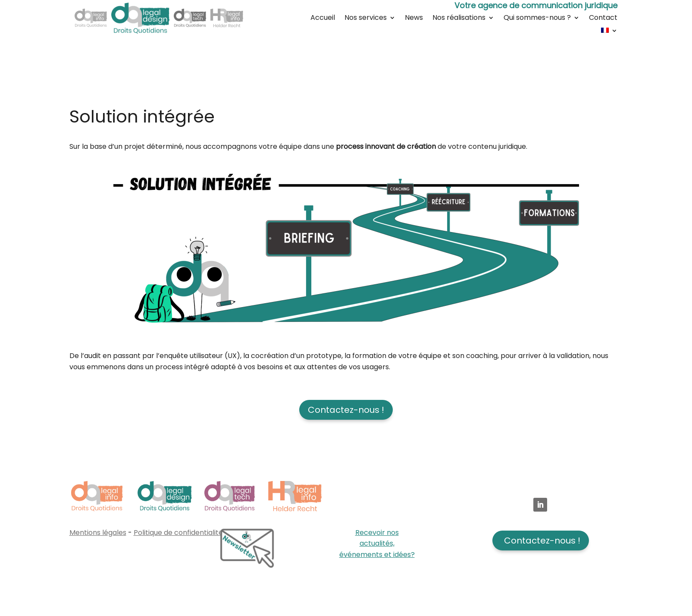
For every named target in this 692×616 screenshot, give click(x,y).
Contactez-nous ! (346, 410)
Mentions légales (98, 533)
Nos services (366, 19)
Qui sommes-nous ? (537, 19)
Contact (603, 19)
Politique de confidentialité (178, 533)
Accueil (323, 19)
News (414, 19)
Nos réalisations (459, 19)
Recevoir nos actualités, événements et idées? (377, 544)
